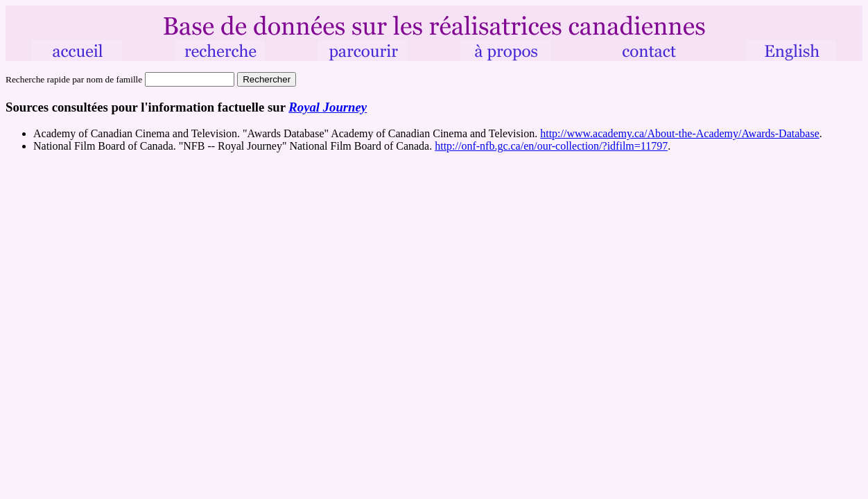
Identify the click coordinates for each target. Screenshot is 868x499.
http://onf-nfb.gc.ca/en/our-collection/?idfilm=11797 (551, 146)
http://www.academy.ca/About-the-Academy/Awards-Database (680, 133)
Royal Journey (328, 107)
